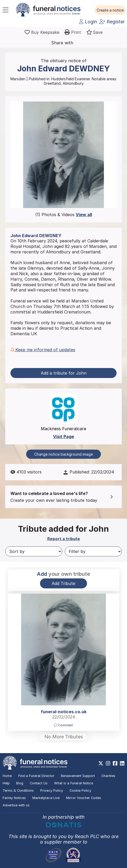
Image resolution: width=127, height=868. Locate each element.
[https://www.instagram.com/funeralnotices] (108, 763)
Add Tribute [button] (63, 583)
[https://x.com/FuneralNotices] (101, 763)
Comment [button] (63, 725)
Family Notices (14, 798)
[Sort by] (34, 551)
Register (112, 22)
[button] (110, 10)
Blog (20, 783)
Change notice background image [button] (63, 454)
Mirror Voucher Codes (84, 798)
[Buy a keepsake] (42, 32)
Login (88, 22)
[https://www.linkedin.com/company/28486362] (122, 763)
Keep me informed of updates (43, 350)
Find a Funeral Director (36, 776)
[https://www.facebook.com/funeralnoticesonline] (115, 763)
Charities (108, 776)
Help (6, 783)
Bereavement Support (78, 776)
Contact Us (39, 783)
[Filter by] (93, 551)
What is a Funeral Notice (74, 783)
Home (7, 776)
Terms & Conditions (18, 790)
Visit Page (63, 436)
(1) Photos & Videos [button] (64, 215)
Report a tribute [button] (64, 539)
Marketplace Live (46, 798)
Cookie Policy (80, 790)
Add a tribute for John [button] (64, 373)
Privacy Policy (52, 790)
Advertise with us (16, 805)
